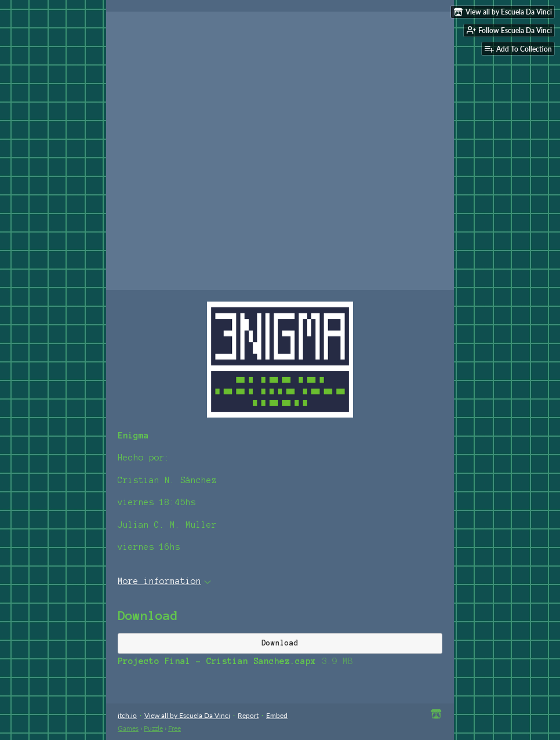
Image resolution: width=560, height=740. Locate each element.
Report (248, 715)
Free (174, 728)
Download (280, 643)
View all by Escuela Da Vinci (187, 715)
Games (128, 728)
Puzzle (153, 728)
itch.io (127, 715)
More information (164, 581)
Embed (277, 715)
